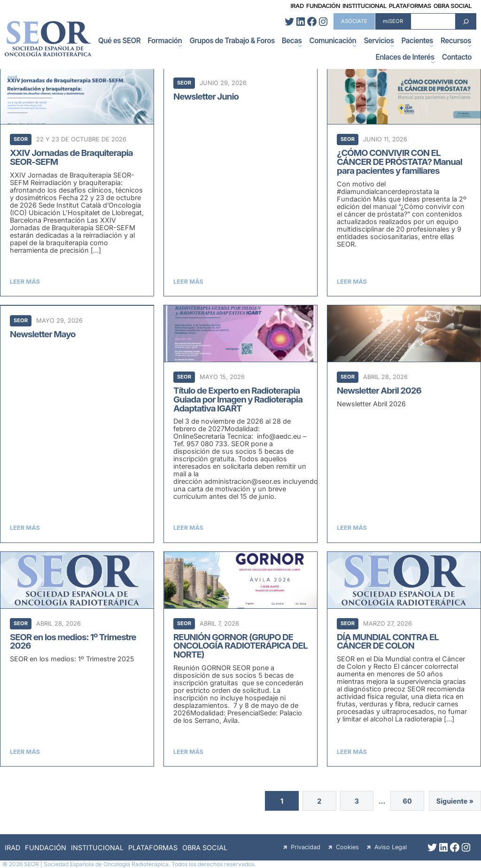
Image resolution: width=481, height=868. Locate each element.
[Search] (466, 21)
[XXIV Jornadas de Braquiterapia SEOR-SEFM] (77, 182)
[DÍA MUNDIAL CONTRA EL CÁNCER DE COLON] (404, 659)
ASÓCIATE (354, 21)
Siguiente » (455, 801)
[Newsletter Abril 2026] (404, 424)
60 (407, 801)
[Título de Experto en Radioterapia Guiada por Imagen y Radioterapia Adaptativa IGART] (240, 424)
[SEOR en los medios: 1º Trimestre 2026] (77, 659)
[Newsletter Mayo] (77, 424)
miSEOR (393, 21)
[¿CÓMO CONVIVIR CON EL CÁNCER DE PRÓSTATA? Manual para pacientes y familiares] (404, 182)
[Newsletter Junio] (240, 182)
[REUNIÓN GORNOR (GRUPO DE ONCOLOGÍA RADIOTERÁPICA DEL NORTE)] (240, 659)
